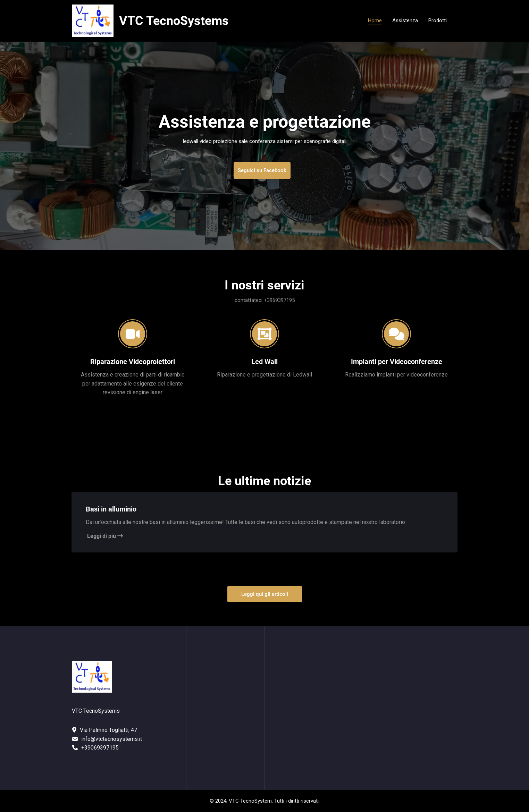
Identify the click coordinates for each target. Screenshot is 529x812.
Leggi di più (105, 536)
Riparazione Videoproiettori (133, 362)
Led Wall (264, 362)
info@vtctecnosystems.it (112, 739)
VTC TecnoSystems (174, 21)
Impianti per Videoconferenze (397, 362)
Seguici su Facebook (262, 170)
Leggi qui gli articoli (265, 594)
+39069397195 (100, 748)
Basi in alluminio (111, 509)
